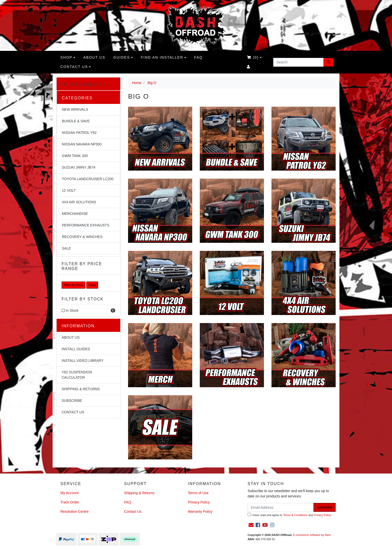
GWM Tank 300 (75, 156)
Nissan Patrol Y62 (79, 133)
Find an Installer (162, 57)
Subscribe (72, 401)
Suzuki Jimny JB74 (79, 167)
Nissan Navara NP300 (82, 144)
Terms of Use (198, 493)
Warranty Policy (200, 511)
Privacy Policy (199, 502)
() (253, 57)
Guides (122, 57)
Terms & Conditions (295, 515)
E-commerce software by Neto (312, 535)
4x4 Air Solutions (79, 202)
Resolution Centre (74, 511)
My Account (69, 493)
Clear (92, 285)
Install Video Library (83, 361)
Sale (66, 248)
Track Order (70, 502)
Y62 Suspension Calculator (77, 375)
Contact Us (74, 67)
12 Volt (69, 190)
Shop (66, 57)
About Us (71, 337)
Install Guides (76, 349)
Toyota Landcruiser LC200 (88, 179)
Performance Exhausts (86, 225)
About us (94, 57)
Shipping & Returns (81, 389)
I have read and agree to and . (290, 515)
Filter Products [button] (84, 85)
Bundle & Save (76, 121)
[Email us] (251, 525)
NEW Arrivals (75, 109)
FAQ (199, 57)
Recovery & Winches (82, 237)
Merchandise (75, 214)
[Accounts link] (249, 67)
